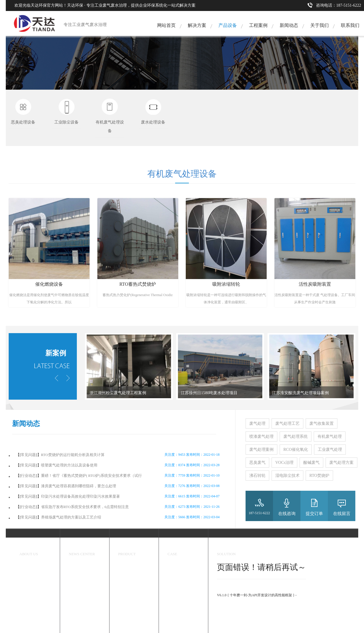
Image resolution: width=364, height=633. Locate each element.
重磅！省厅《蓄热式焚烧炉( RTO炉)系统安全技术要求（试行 (91, 476)
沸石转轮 (257, 476)
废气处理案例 (261, 450)
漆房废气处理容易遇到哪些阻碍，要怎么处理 (79, 486)
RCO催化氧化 (296, 450)
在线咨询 (287, 514)
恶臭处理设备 (129, 567)
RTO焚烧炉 (319, 476)
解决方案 (197, 25)
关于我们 (320, 25)
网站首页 (166, 25)
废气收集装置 (322, 423)
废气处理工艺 (287, 423)
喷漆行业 (174, 608)
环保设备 (127, 547)
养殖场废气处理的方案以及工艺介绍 (71, 517)
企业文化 (26, 577)
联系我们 (350, 25)
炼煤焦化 (174, 597)
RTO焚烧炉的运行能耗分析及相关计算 (73, 455)
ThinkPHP (224, 590)
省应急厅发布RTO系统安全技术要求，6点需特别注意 (85, 507)
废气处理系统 (296, 437)
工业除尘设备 (129, 577)
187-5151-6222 (259, 513)
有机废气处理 (330, 437)
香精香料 (174, 577)
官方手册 (224, 605)
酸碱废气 (311, 463)
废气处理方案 (341, 463)
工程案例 (258, 25)
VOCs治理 (284, 463)
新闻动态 (289, 25)
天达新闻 (76, 567)
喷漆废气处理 (261, 437)
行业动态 (28, 476)
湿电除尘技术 (287, 476)
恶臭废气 (257, 463)
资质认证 (26, 587)
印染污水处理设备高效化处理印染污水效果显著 (80, 496)
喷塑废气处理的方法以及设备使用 (69, 465)
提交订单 (314, 514)
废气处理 (257, 423)
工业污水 (174, 628)
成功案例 (176, 547)
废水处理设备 (129, 597)
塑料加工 (174, 618)
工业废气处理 (330, 450)
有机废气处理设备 (132, 587)
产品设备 (228, 25)
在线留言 (342, 514)
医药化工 (174, 587)
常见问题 (28, 455)
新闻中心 (77, 547)
